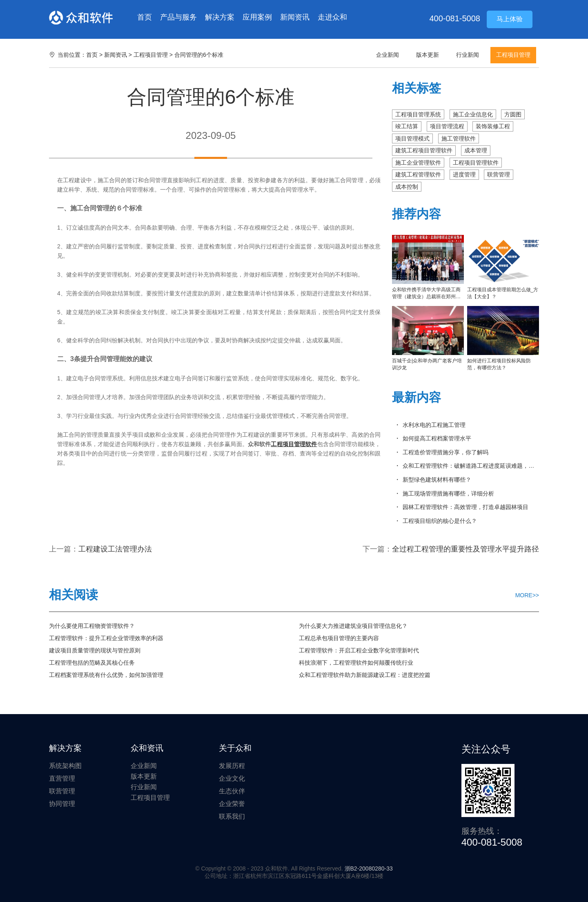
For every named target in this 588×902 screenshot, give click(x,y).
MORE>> (527, 595)
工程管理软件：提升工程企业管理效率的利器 (106, 638)
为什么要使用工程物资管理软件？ (92, 626)
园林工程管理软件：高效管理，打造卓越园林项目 (465, 507)
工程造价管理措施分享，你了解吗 (445, 452)
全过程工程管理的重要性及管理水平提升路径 (465, 549)
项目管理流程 (447, 126)
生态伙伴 (232, 791)
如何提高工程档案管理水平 (437, 438)
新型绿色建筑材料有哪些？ (437, 480)
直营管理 (62, 778)
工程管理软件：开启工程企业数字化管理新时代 (359, 650)
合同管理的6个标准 (199, 55)
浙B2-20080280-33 (369, 869)
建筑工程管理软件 (418, 174)
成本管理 (476, 150)
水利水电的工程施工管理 (434, 425)
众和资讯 (147, 748)
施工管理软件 (459, 138)
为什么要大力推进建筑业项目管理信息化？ (353, 626)
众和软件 (81, 18)
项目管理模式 (412, 138)
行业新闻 (468, 55)
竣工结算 (407, 126)
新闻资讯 (295, 17)
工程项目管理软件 (476, 163)
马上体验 (510, 19)
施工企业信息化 (473, 114)
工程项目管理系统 (418, 114)
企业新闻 (388, 55)
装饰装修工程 (493, 126)
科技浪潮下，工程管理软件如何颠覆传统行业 (356, 663)
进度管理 (464, 174)
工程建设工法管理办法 (115, 549)
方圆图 (513, 114)
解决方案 (220, 17)
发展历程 (232, 766)
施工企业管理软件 (418, 163)
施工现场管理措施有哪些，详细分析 (448, 493)
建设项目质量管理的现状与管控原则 (95, 650)
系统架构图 (65, 766)
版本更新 (428, 55)
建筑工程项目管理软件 (424, 150)
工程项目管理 (151, 55)
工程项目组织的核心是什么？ (440, 521)
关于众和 (235, 748)
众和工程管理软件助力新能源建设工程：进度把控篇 (365, 675)
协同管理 (62, 804)
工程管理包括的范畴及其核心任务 (92, 663)
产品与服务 (178, 17)
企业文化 (232, 778)
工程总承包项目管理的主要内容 (339, 638)
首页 (145, 17)
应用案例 (257, 17)
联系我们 (232, 816)
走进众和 (332, 17)
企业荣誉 (232, 804)
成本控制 (407, 187)
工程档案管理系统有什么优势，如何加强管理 (106, 675)
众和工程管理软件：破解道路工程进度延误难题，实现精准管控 (471, 466)
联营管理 (499, 174)
